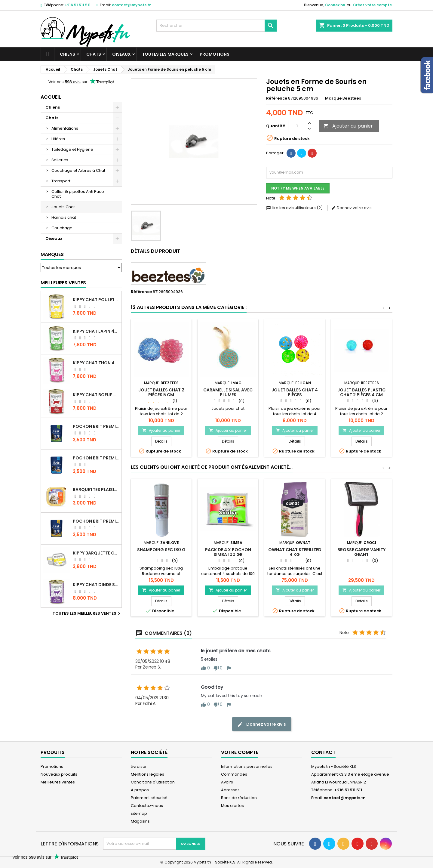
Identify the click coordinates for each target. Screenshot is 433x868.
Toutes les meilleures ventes (87, 613)
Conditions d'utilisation (153, 782)
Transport (61, 181)
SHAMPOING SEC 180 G (161, 550)
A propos (140, 790)
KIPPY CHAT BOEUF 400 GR (96, 395)
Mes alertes (232, 806)
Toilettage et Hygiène (72, 149)
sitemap (139, 813)
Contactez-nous (147, 806)
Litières (58, 139)
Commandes (234, 774)
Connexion (335, 5)
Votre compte (240, 752)
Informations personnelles (247, 766)
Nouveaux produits (59, 774)
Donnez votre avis (351, 208)
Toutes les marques (165, 54)
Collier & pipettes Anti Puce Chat (78, 194)
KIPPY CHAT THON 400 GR (96, 363)
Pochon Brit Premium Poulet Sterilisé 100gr (96, 426)
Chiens (68, 54)
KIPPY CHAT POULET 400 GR (96, 300)
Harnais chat (64, 217)
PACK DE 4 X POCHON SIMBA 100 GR (228, 552)
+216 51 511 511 (78, 5)
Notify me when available (298, 188)
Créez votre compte (372, 5)
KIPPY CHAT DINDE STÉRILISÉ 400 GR (96, 585)
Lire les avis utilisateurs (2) (295, 208)
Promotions (215, 54)
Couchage (62, 228)
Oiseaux (121, 54)
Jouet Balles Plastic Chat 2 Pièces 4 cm (361, 392)
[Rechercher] (216, 26)
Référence (277, 98)
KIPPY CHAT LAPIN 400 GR (96, 331)
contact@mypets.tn (132, 5)
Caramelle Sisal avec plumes (228, 392)
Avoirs (227, 782)
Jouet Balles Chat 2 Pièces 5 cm (161, 392)
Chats (94, 54)
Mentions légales (147, 774)
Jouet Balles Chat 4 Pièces (295, 392)
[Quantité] (297, 126)
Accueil (51, 97)
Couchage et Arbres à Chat (78, 170)
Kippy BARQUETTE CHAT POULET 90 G (96, 553)
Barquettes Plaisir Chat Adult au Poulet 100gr (96, 490)
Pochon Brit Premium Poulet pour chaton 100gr (96, 458)
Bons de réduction (239, 798)
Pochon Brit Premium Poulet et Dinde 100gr (96, 521)
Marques (52, 254)
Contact (323, 752)
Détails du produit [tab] (155, 251)
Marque (333, 98)
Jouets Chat (63, 207)
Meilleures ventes (58, 782)
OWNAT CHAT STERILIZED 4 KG (295, 552)
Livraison (139, 766)
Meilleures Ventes (63, 283)
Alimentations (65, 128)
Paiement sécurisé (149, 798)
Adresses (230, 790)
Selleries (60, 160)
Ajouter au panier (348, 126)
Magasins (140, 821)
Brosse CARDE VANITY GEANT (361, 552)
